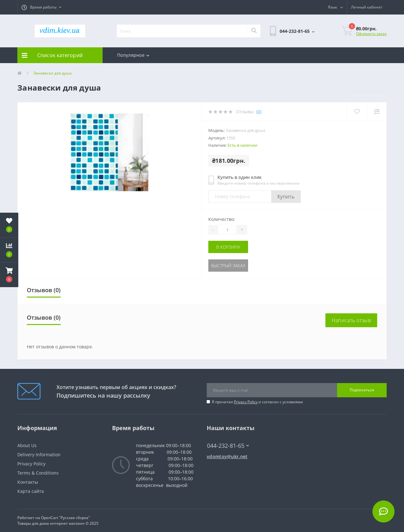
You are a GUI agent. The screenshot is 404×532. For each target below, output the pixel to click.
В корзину (228, 247)
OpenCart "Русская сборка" (65, 518)
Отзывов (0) (44, 290)
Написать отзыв (351, 320)
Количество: (222, 219)
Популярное (133, 55)
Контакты (28, 482)
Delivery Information (39, 455)
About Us (27, 445)
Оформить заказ (371, 34)
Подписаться (362, 390)
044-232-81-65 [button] (228, 446)
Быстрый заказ (228, 266)
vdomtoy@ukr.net (227, 456)
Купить (286, 197)
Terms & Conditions (38, 473)
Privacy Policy (246, 402)
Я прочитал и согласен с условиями (257, 402)
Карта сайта (31, 491)
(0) (259, 112)
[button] (41, 7)
